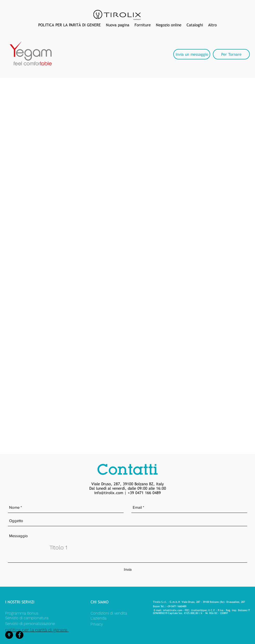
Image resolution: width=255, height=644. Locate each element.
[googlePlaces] (9, 635)
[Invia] (128, 570)
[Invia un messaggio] (192, 54)
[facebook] (20, 635)
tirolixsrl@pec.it (200, 610)
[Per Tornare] (231, 54)
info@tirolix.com (109, 493)
